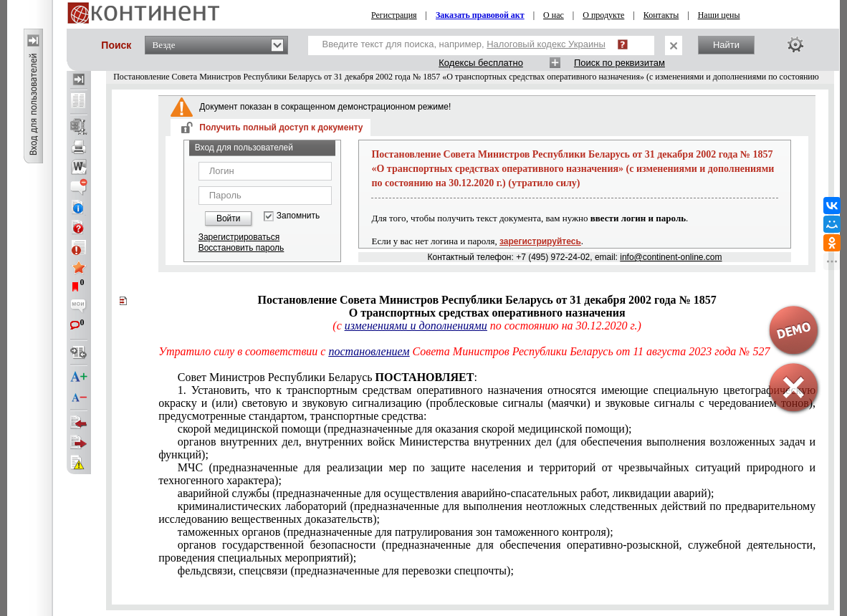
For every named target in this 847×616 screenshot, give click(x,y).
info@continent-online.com (671, 257)
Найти (726, 45)
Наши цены (719, 15)
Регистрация (394, 15)
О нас (554, 15)
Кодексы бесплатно (481, 63)
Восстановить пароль (241, 248)
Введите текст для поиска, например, (464, 44)
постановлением (369, 351)
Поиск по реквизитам (619, 63)
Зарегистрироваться (239, 237)
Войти (229, 218)
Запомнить (298, 216)
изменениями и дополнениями (416, 326)
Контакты (661, 15)
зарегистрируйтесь (540, 241)
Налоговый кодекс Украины (546, 44)
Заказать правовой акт (480, 15)
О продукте (603, 15)
